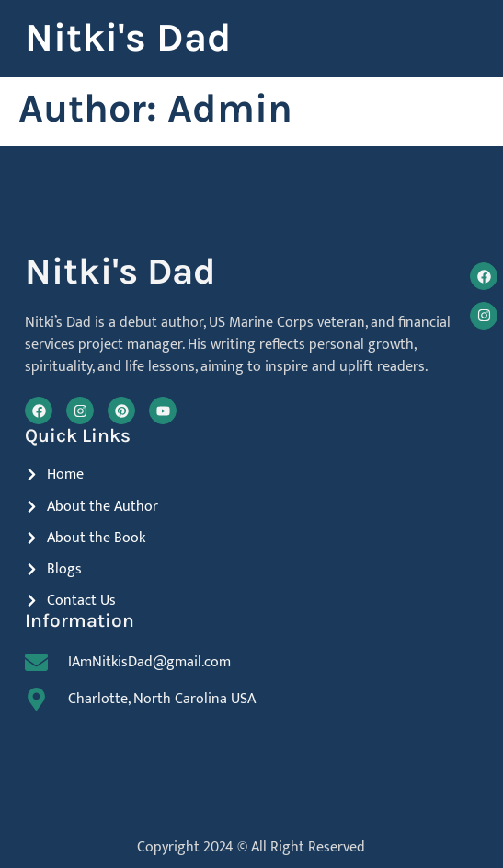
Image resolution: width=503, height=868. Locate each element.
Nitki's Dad (128, 38)
